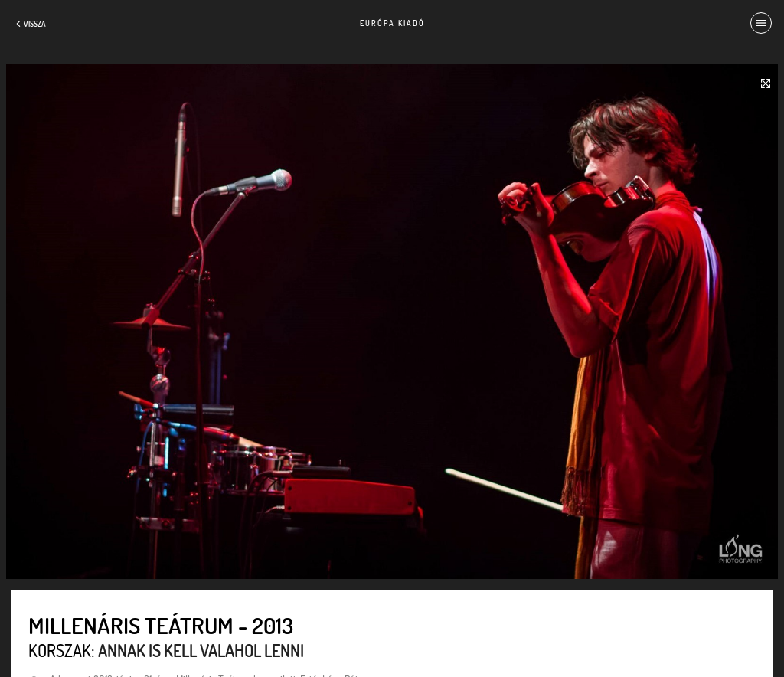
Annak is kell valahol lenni (201, 650)
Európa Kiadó (392, 23)
